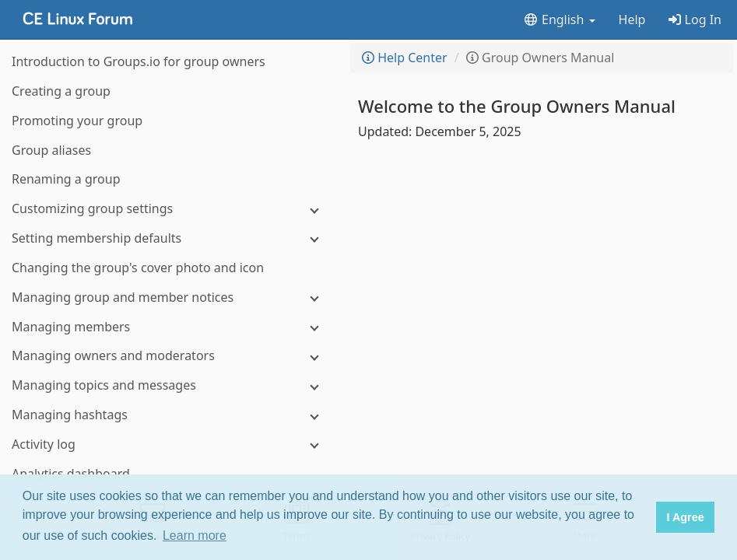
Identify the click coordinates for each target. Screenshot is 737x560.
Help (632, 19)
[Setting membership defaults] (171, 238)
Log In (695, 19)
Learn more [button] (195, 535)
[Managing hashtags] (171, 415)
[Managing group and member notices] (171, 297)
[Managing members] (171, 327)
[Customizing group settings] (171, 209)
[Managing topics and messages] (171, 385)
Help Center (405, 58)
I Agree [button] (685, 517)
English (559, 19)
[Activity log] (171, 444)
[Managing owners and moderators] (171, 356)
